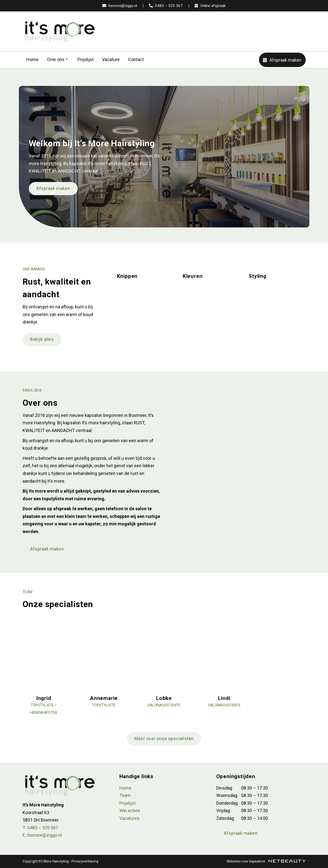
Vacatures (129, 818)
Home (32, 59)
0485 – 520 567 (166, 6)
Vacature (111, 59)
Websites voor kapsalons (266, 861)
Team (125, 795)
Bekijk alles (42, 339)
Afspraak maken (282, 60)
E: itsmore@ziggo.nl (42, 835)
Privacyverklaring (85, 861)
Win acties (130, 811)
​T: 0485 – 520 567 (40, 828)
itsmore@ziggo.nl (120, 6)
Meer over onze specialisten (164, 739)
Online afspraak (210, 6)
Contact (136, 59)
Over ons (58, 60)
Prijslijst (86, 59)
